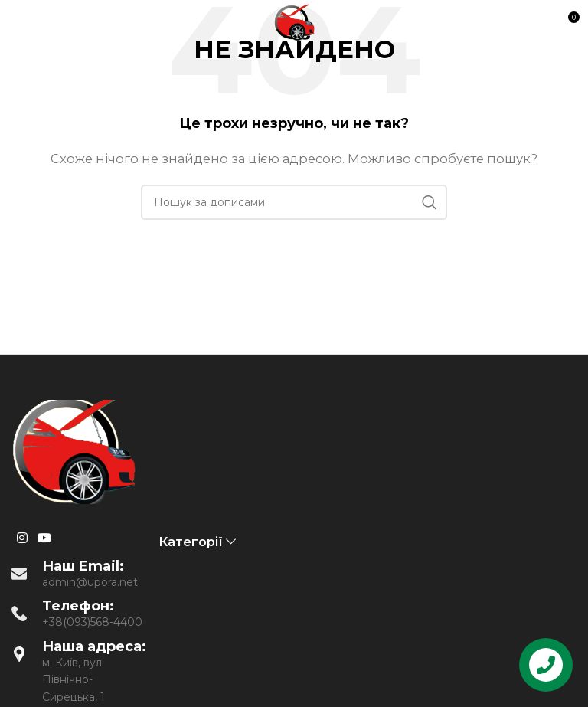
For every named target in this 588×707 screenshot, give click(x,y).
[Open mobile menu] (40, 23)
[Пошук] (294, 202)
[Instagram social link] (22, 539)
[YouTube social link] (44, 539)
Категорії (191, 542)
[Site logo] (294, 22)
